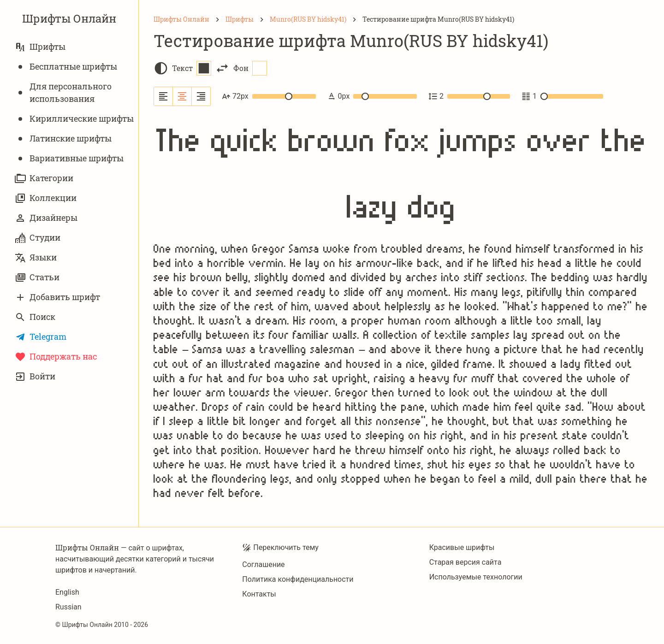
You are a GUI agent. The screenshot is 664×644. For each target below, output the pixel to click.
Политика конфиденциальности (298, 579)
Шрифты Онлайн (69, 18)
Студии (38, 238)
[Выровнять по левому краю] (163, 96)
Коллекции (46, 198)
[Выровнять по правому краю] (201, 96)
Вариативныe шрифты (69, 158)
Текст (192, 68)
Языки (36, 257)
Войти (35, 376)
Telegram (41, 337)
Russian (68, 607)
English (67, 592)
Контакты (259, 594)
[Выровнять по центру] (182, 96)
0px (372, 96)
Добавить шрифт (57, 297)
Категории (44, 178)
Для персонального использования (63, 92)
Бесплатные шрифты (66, 67)
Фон (250, 68)
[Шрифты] (240, 19)
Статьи (37, 277)
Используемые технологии (476, 577)
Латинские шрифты (63, 139)
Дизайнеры (46, 218)
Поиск (35, 317)
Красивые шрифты (462, 547)
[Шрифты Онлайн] (181, 19)
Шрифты (40, 47)
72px (269, 96)
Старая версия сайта (465, 562)
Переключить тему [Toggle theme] (280, 548)
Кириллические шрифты (74, 119)
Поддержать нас (56, 357)
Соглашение (263, 564)
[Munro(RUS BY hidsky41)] (308, 19)
